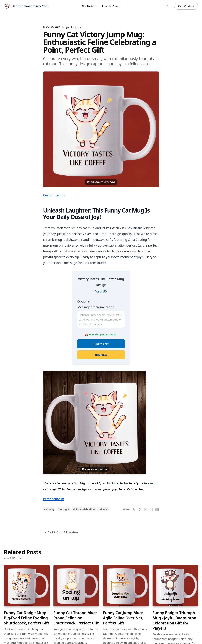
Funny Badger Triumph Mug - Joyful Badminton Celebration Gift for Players (174, 620)
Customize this (54, 195)
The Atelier (89, 6)
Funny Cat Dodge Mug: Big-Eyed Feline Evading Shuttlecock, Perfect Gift (27, 618)
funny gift (64, 509)
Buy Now (101, 355)
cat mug (49, 509)
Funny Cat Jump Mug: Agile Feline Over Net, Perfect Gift (123, 618)
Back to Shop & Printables (61, 532)
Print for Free (111, 6)
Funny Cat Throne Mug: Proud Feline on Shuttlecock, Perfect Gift (76, 618)
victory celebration (84, 509)
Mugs (66, 27)
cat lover (104, 509)
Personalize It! (53, 499)
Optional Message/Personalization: (96, 304)
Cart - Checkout (186, 6)
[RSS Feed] (167, 6)
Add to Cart (101, 344)
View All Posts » (13, 558)
